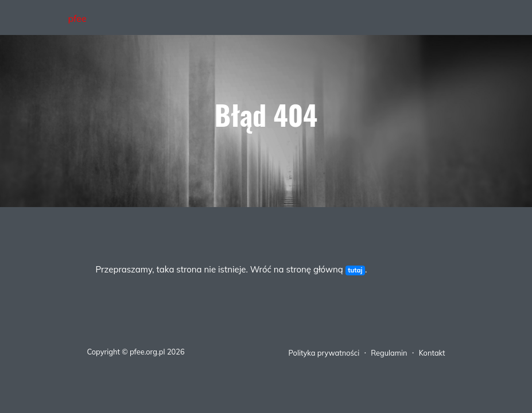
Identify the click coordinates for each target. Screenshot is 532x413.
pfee (77, 18)
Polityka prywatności (324, 353)
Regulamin (389, 353)
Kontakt (432, 353)
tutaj (355, 270)
